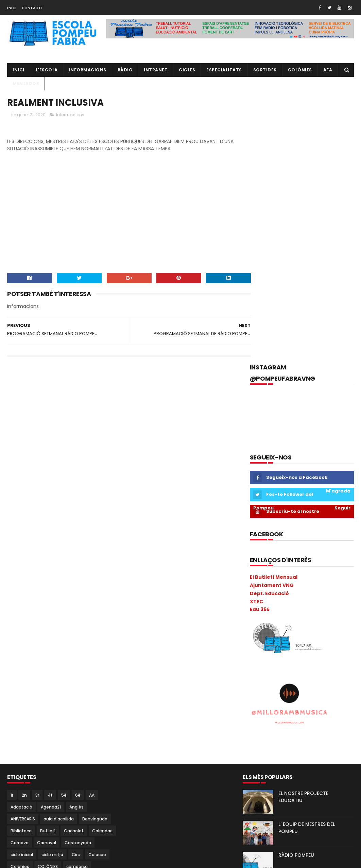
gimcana (50, 647)
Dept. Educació (269, 327)
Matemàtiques (85, 695)
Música (91, 719)
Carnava (20, 576)
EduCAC (44, 623)
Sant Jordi (40, 814)
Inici (12, 8)
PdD (74, 742)
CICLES (187, 70)
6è (78, 528)
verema (80, 838)
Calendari (102, 564)
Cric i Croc (81, 612)
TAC (40, 826)
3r (37, 528)
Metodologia (24, 719)
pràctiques (62, 778)
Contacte (32, 8)
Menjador (26, 83)
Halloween (51, 659)
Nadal (16, 731)
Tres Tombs (23, 838)
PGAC (93, 742)
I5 (25, 671)
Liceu (16, 695)
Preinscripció (95, 778)
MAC (56, 695)
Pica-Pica (20, 754)
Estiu (94, 635)
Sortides (265, 70)
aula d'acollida (59, 552)
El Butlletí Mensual (274, 311)
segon (66, 814)
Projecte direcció (80, 790)
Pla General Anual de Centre (40, 766)
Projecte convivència (32, 790)
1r (12, 528)
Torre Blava (88, 826)
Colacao (97, 588)
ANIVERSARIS (23, 552)
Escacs (95, 623)
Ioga (69, 683)
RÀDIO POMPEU (296, 588)
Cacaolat (74, 564)
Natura (38, 731)
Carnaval (47, 576)
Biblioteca (21, 564)
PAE (42, 742)
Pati (58, 742)
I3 (86, 659)
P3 (98, 731)
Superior (19, 826)
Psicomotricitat (73, 802)
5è (64, 528)
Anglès (76, 540)
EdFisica (19, 623)
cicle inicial (22, 588)
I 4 (73, 659)
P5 (27, 742)
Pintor (45, 754)
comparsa (77, 600)
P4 (13, 742)
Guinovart (21, 659)
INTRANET (156, 70)
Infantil (67, 671)
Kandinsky (92, 683)
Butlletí (48, 564)
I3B (99, 659)
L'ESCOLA (47, 70)
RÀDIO (125, 70)
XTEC (256, 335)
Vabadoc (54, 838)
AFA (328, 70)
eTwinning (21, 647)
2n (24, 528)
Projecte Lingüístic (30, 802)
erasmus (70, 623)
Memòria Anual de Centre (37, 707)
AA (92, 528)
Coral (56, 612)
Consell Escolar (26, 612)
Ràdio (104, 802)
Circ (76, 588)
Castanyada (78, 576)
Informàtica (23, 683)
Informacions (88, 70)
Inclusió (43, 671)
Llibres (36, 695)
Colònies (300, 70)
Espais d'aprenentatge (56, 635)
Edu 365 (260, 343)
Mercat (80, 707)
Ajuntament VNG (272, 319)
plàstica (87, 766)
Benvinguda (95, 552)
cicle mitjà (52, 588)
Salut (16, 814)
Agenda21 (51, 540)
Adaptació (21, 540)
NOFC (82, 731)
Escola (17, 635)
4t (50, 528)
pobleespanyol (26, 778)
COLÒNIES (48, 600)
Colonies (20, 600)
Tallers (60, 826)
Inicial (50, 683)
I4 (13, 671)
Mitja (51, 719)
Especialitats (224, 70)
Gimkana (78, 647)
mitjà (70, 719)
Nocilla (61, 731)
